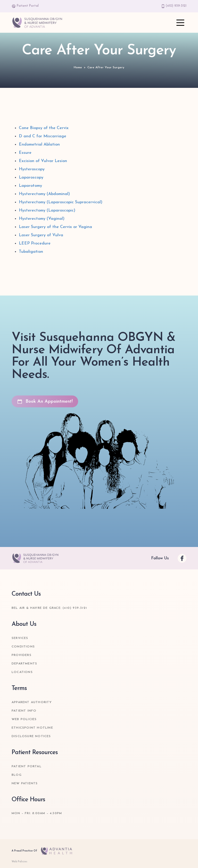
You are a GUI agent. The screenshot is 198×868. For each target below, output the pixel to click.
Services (20, 638)
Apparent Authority (32, 702)
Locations (22, 672)
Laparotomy (30, 186)
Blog (17, 775)
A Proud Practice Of (43, 851)
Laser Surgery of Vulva (41, 235)
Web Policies (24, 719)
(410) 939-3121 (174, 6)
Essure (25, 153)
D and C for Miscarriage (43, 136)
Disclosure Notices (31, 736)
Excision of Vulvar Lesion (43, 161)
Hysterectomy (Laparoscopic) (47, 210)
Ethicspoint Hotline (32, 728)
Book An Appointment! (45, 402)
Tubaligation (31, 252)
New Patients (25, 783)
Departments (24, 664)
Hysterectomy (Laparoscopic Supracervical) (61, 202)
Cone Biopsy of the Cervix (44, 128)
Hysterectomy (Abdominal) (44, 194)
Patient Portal (25, 6)
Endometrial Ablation (39, 145)
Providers (22, 655)
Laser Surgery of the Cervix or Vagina (55, 227)
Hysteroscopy (32, 169)
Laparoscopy (31, 178)
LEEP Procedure (35, 243)
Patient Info (24, 711)
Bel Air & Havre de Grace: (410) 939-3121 (49, 608)
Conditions (23, 647)
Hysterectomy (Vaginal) (42, 219)
